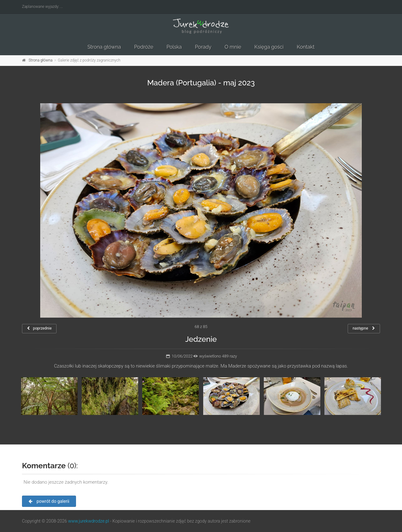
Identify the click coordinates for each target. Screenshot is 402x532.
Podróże (144, 47)
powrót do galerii (49, 501)
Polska (174, 47)
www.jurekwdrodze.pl (89, 521)
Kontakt (306, 47)
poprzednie (39, 328)
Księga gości (269, 47)
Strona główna (104, 47)
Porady (203, 47)
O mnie (233, 47)
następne (364, 328)
